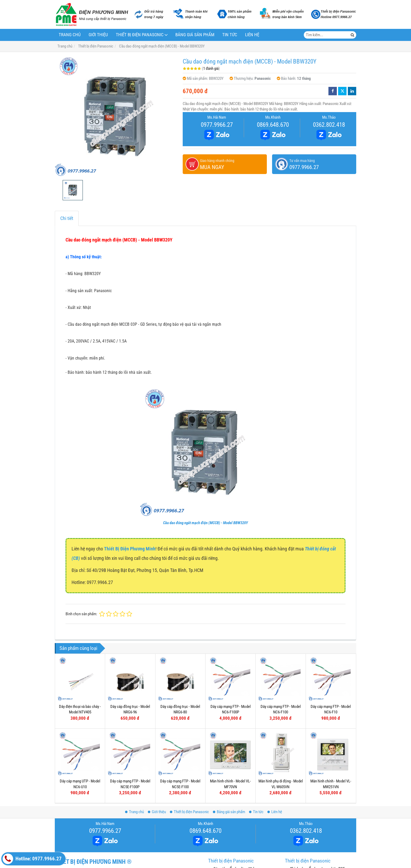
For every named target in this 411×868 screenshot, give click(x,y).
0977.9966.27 (217, 125)
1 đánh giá (211, 69)
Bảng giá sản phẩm (195, 35)
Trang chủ (70, 35)
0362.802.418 (329, 125)
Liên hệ (252, 35)
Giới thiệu (98, 35)
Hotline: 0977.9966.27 (32, 859)
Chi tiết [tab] (67, 218)
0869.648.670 (273, 125)
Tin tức (230, 35)
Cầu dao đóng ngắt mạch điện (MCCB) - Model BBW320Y (206, 523)
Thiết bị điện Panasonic (140, 35)
